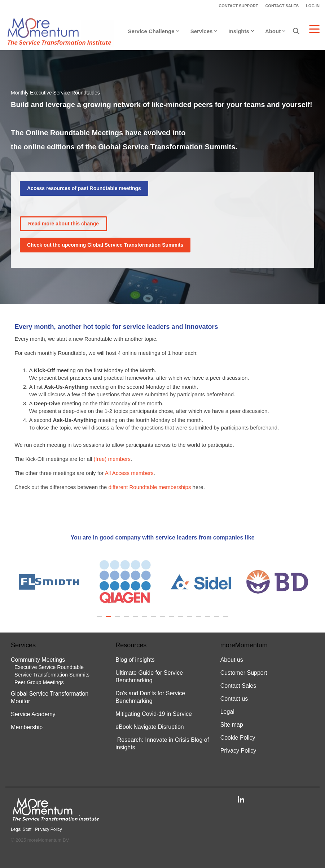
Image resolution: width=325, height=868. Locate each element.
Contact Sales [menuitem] (238, 686)
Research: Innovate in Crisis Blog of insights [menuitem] (162, 744)
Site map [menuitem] (232, 725)
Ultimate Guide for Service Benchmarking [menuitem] (150, 677)
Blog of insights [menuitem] (135, 660)
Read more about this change (63, 224)
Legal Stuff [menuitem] (21, 829)
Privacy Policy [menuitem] (238, 751)
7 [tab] (154, 620)
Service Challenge (153, 31)
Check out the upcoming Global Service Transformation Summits (105, 245)
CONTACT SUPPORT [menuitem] (238, 6)
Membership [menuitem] (27, 727)
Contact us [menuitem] (234, 699)
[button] (314, 28)
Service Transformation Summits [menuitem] (52, 675)
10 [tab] (181, 620)
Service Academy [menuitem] (33, 714)
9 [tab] (172, 620)
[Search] (296, 31)
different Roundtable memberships (150, 487)
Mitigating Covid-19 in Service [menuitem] (154, 714)
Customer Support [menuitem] (244, 673)
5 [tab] (136, 620)
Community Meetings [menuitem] (38, 660)
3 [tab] (118, 620)
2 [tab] (109, 620)
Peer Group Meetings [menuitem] (39, 682)
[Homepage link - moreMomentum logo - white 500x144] (56, 819)
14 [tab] (218, 620)
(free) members (112, 459)
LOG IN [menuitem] (313, 6)
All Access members (129, 473)
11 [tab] (190, 620)
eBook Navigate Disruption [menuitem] (150, 727)
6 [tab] (145, 620)
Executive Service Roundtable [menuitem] (49, 667)
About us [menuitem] (232, 660)
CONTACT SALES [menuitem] (282, 6)
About (275, 31)
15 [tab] (227, 620)
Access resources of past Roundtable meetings (84, 188)
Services (204, 31)
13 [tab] (208, 620)
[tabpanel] (49, 582)
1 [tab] (100, 620)
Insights (241, 31)
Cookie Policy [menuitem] (238, 738)
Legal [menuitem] (227, 712)
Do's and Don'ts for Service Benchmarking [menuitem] (151, 697)
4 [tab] (127, 620)
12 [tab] (199, 620)
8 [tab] (163, 620)
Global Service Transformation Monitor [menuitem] (50, 697)
